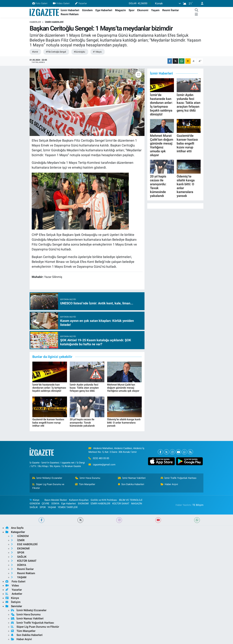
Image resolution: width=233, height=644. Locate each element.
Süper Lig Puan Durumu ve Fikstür (48, 486)
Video (12, 585)
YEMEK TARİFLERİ (68, 507)
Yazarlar (81, 3)
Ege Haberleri (104, 10)
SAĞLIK (34, 507)
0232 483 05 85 (101, 458)
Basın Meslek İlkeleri (56, 500)
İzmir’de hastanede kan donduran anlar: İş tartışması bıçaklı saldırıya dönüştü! (49, 388)
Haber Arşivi (169, 484)
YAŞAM (52, 507)
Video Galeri (61, 3)
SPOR (43, 507)
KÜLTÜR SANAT (121, 504)
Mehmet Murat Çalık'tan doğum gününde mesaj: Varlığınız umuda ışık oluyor (123, 388)
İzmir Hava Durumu (88, 478)
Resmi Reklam (70, 14)
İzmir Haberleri (70, 10)
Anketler (14, 594)
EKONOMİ (83, 504)
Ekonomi (143, 10)
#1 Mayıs (97, 52)
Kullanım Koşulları (79, 500)
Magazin (120, 10)
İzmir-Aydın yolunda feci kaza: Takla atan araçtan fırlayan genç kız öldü (84, 388)
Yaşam (155, 10)
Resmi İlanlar (171, 10)
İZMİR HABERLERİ (54, 22)
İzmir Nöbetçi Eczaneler (47, 478)
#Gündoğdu (79, 52)
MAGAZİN (137, 504)
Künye (34, 500)
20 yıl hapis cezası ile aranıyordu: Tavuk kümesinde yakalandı (82, 422)
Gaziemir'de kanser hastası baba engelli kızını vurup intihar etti (48, 422)
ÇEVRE (46, 504)
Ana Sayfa (14, 528)
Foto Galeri (40, 3)
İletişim (13, 602)
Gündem (87, 10)
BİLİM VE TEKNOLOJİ (131, 500)
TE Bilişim (198, 505)
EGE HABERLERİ (24, 544)
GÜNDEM (35, 504)
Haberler (35, 22)
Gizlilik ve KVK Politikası (104, 500)
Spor (132, 10)
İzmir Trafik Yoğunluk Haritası (179, 478)
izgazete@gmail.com (104, 465)
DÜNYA (55, 504)
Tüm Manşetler (85, 484)
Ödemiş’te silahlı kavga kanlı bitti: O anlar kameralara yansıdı (124, 422)
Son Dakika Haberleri (131, 484)
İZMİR (18, 540)
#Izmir (35, 52)
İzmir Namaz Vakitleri (132, 478)
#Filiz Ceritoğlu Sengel (56, 52)
